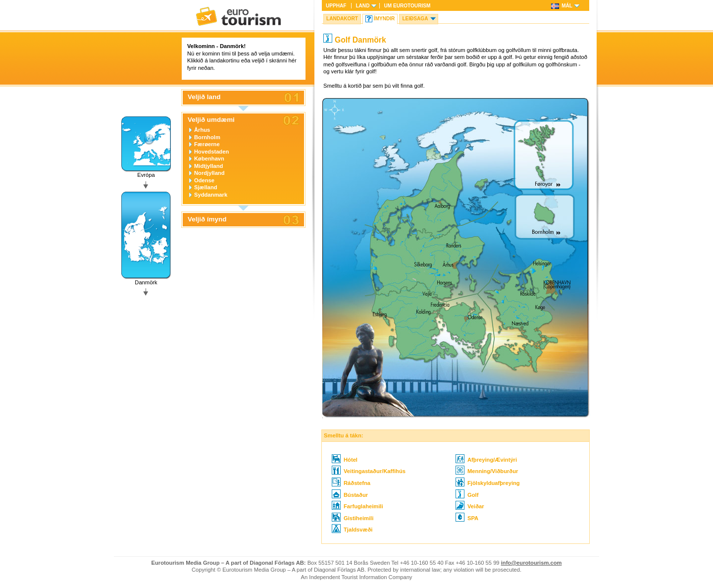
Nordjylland (209, 173)
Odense (204, 180)
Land (362, 6)
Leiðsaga (415, 19)
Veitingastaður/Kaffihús (369, 471)
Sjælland (206, 187)
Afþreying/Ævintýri (486, 460)
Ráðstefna (351, 483)
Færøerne (207, 144)
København (209, 159)
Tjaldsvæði (352, 530)
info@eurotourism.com (532, 563)
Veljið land (204, 97)
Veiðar (470, 506)
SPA (467, 518)
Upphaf (336, 6)
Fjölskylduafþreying (488, 483)
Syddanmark (211, 195)
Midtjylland (208, 166)
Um (407, 6)
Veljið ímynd (207, 219)
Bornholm (207, 137)
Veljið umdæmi (211, 120)
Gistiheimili (353, 518)
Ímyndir (384, 19)
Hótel (345, 460)
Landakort (342, 19)
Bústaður (350, 495)
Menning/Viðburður (487, 471)
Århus (202, 130)
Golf (467, 495)
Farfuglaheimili (357, 506)
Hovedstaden (211, 152)
